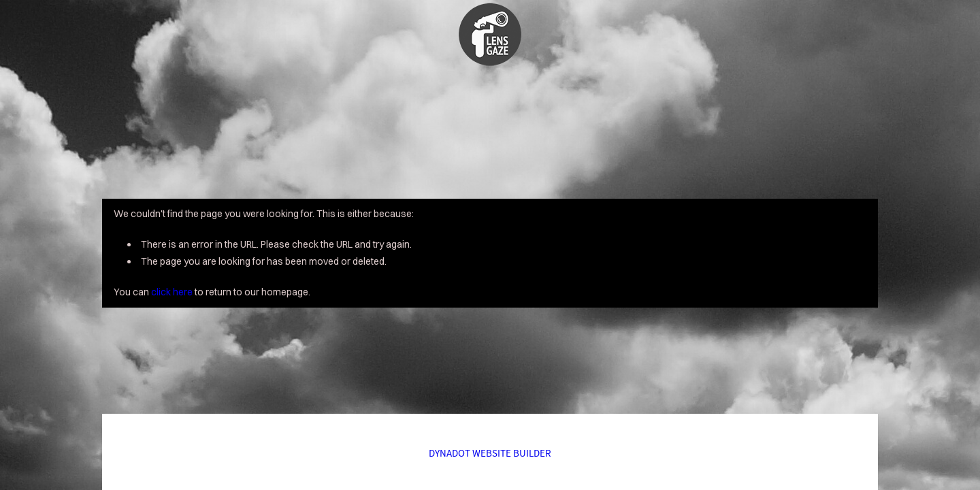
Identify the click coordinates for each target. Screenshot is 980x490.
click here (172, 292)
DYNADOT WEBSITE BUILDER (490, 453)
